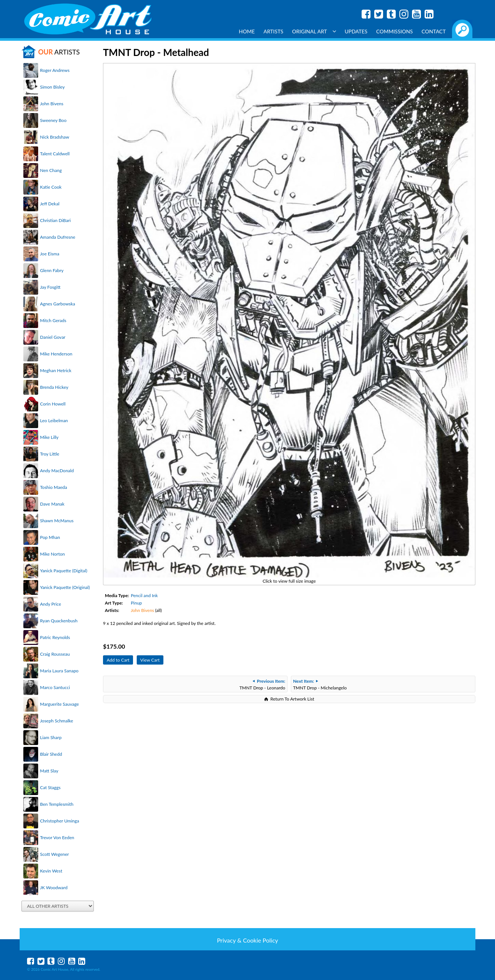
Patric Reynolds (55, 637)
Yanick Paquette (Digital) (64, 571)
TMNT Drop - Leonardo (262, 684)
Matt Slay (49, 771)
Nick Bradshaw (55, 137)
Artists (273, 31)
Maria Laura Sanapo (59, 671)
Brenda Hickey (54, 387)
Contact (434, 31)
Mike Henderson (56, 354)
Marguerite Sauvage (59, 704)
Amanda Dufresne (58, 237)
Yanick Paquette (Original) (65, 587)
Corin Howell (53, 404)
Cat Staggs (50, 787)
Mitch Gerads (53, 320)
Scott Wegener (54, 854)
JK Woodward (54, 888)
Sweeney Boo (53, 120)
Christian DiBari (55, 220)
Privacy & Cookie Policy (247, 940)
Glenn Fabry (52, 270)
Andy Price (51, 604)
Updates (356, 31)
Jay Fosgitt (50, 287)
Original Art (314, 31)
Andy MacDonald (57, 471)
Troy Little (50, 454)
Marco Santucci (55, 687)
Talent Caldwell (55, 154)
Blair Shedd (51, 754)
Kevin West (51, 871)
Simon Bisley (52, 87)
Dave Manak (52, 504)
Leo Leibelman (54, 421)
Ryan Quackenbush (59, 621)
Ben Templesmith (57, 804)
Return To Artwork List (292, 699)
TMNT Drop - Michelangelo (320, 684)
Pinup (136, 603)
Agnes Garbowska (58, 304)
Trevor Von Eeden (57, 837)
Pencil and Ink (144, 595)
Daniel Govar (53, 337)
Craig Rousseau (55, 654)
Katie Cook (51, 187)
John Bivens (52, 104)
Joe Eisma (50, 254)
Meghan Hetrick (56, 370)
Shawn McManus (57, 521)
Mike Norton (52, 554)
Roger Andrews (55, 70)
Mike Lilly (49, 437)
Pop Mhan (50, 537)
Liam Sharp (51, 737)
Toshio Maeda (54, 487)
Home (247, 31)
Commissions (394, 31)
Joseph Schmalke (57, 721)
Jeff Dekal (50, 204)
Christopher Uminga (59, 821)
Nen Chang (51, 170)
